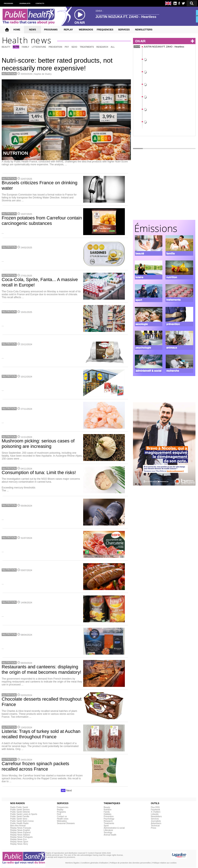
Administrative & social (114, 828)
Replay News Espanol (20, 833)
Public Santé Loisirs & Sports (24, 814)
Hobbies (107, 814)
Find (59, 814)
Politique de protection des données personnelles (130, 863)
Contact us (62, 816)
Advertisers (156, 823)
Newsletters (156, 816)
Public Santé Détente (20, 812)
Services (155, 819)
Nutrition (107, 810)
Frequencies (63, 807)
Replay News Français (21, 828)
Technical (155, 826)
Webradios (62, 821)
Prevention (109, 816)
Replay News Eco (18, 839)
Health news (63, 819)
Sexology (108, 833)
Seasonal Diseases (66, 823)
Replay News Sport (19, 842)
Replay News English (20, 830)
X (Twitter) (156, 812)
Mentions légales (72, 863)
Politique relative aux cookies (164, 863)
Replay (60, 810)
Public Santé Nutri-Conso (22, 821)
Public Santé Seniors (20, 810)
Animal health (110, 835)
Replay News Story (19, 844)
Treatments (109, 823)
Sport (106, 826)
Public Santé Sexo (19, 819)
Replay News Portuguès (21, 837)
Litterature (108, 830)
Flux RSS (155, 807)
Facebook (155, 810)
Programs (61, 812)
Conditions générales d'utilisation (95, 863)
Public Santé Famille (20, 816)
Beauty (107, 807)
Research (108, 821)
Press (154, 828)
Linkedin (155, 814)
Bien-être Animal (18, 826)
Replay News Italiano (20, 835)
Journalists (156, 821)
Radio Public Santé (19, 807)
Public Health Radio (19, 823)
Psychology (109, 819)
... (3, 233)
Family (107, 812)
